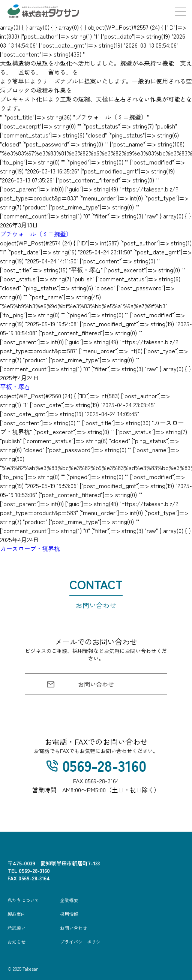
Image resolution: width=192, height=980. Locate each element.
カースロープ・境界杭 (30, 548)
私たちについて (23, 900)
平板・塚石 (15, 387)
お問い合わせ (80, 684)
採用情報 (69, 914)
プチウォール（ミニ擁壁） (36, 234)
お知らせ (16, 942)
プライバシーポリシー (82, 942)
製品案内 (16, 914)
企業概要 (69, 900)
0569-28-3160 (96, 765)
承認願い (16, 928)
